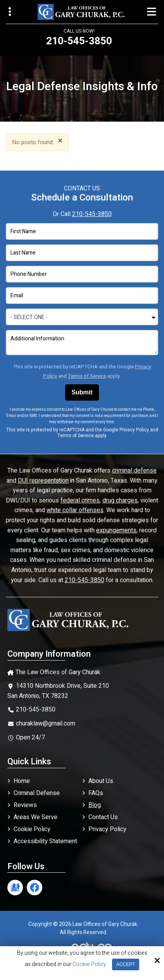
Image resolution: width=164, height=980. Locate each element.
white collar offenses (75, 510)
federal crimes (80, 500)
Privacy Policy (134, 430)
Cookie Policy (89, 965)
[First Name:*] (82, 231)
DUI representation (43, 481)
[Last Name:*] (82, 253)
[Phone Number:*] (82, 274)
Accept (126, 964)
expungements (116, 530)
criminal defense (134, 471)
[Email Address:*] (82, 296)
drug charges (120, 500)
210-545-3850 (92, 214)
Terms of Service (87, 376)
